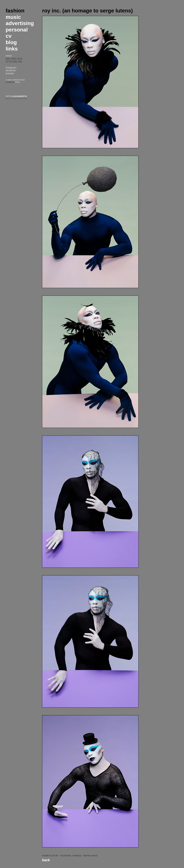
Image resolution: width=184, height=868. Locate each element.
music (13, 17)
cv (9, 36)
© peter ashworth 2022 (15, 80)
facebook (11, 70)
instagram (11, 68)
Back (46, 860)
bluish (17, 82)
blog (11, 42)
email (9, 56)
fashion (15, 11)
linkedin (10, 73)
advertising (20, 23)
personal (17, 30)
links (12, 49)
